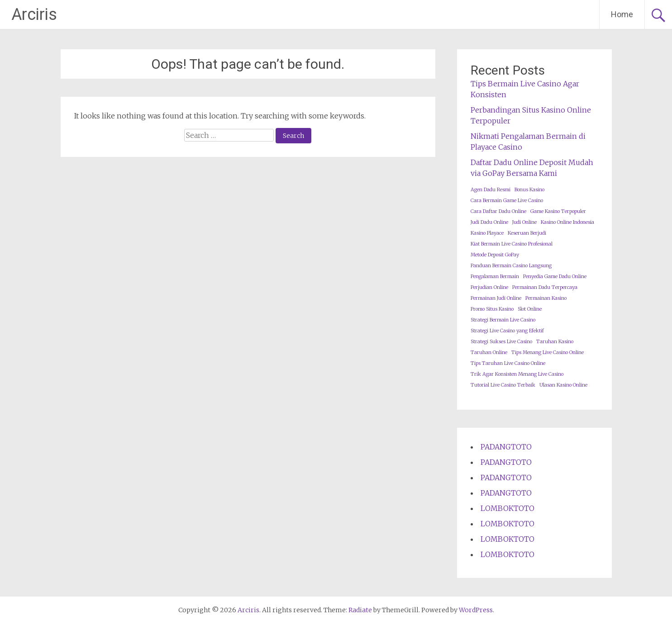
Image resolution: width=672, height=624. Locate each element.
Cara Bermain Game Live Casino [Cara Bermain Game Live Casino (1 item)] (507, 201)
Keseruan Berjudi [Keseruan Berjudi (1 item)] (527, 233)
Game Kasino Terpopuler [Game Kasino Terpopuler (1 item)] (558, 211)
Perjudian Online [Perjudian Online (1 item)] (489, 287)
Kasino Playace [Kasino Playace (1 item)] (487, 233)
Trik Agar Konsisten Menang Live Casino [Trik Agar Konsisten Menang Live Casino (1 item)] (517, 374)
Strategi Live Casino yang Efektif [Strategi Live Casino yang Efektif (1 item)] (507, 331)
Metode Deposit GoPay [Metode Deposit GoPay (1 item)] (495, 255)
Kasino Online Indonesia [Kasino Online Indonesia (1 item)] (567, 222)
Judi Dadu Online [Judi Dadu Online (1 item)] (489, 222)
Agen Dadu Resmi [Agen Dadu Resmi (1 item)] (491, 190)
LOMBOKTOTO (508, 508)
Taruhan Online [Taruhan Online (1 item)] (489, 352)
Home (622, 14)
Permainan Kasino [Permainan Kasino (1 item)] (546, 298)
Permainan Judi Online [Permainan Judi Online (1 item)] (496, 298)
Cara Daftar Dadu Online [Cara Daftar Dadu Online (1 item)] (498, 211)
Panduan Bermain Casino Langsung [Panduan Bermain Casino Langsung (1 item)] (511, 266)
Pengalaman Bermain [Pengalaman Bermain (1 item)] (495, 277)
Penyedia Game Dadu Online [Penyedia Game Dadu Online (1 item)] (555, 277)
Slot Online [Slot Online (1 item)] (530, 309)
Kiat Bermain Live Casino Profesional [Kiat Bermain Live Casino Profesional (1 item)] (512, 244)
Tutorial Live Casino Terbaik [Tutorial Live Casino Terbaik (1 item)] (503, 385)
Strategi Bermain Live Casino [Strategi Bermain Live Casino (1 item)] (503, 320)
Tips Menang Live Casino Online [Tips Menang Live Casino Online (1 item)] (548, 352)
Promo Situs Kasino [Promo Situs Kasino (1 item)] (492, 309)
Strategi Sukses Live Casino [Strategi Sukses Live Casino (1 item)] (501, 342)
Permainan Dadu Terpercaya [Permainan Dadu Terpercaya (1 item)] (545, 287)
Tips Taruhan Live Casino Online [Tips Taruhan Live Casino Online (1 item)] (508, 363)
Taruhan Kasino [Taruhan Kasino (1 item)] (555, 342)
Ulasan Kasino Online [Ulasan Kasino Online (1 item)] (563, 385)
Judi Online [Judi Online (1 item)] (524, 222)
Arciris (34, 14)
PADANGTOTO (506, 447)
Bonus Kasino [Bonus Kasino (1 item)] (529, 190)
